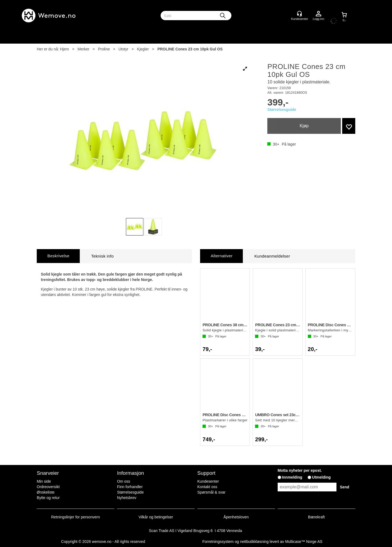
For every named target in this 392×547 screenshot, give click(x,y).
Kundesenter (208, 481)
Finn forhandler (130, 487)
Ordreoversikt (48, 487)
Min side (44, 481)
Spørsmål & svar (211, 492)
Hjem (65, 49)
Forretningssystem (218, 542)
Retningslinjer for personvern (76, 517)
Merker (84, 49)
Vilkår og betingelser (156, 517)
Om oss (124, 481)
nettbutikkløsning (254, 542)
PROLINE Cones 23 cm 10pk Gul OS (190, 49)
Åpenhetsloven (236, 517)
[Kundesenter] (299, 14)
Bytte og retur (48, 498)
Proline (104, 49)
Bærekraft (316, 517)
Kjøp (304, 126)
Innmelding (292, 477)
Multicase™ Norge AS (304, 542)
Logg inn (318, 14)
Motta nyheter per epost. (300, 470)
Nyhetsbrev (127, 498)
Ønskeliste (46, 492)
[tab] (58, 256)
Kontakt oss (207, 487)
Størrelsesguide (282, 110)
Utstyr (123, 49)
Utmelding (321, 477)
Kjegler (143, 49)
